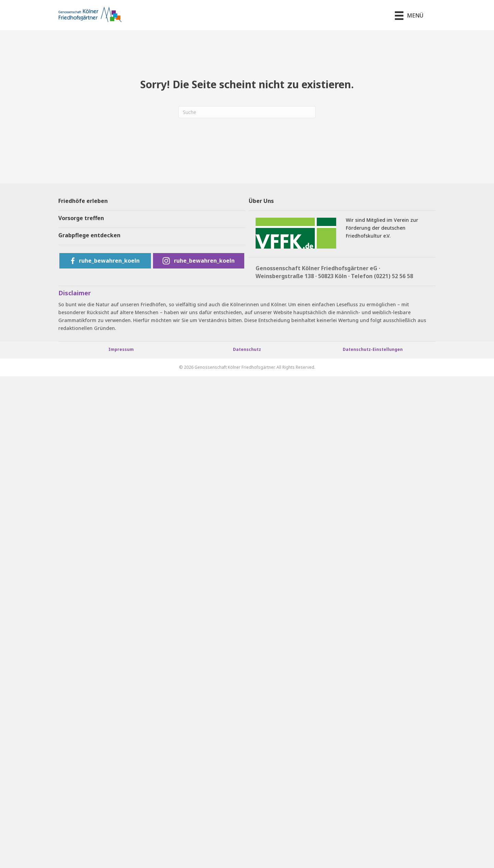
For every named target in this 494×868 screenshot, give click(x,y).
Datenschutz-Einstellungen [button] (373, 349)
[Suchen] (247, 112)
